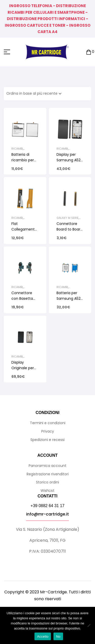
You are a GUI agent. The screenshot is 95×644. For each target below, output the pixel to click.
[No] (89, 625)
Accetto (43, 636)
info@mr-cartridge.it (48, 514)
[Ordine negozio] (35, 94)
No (58, 636)
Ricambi (17, 149)
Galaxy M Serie (68, 218)
